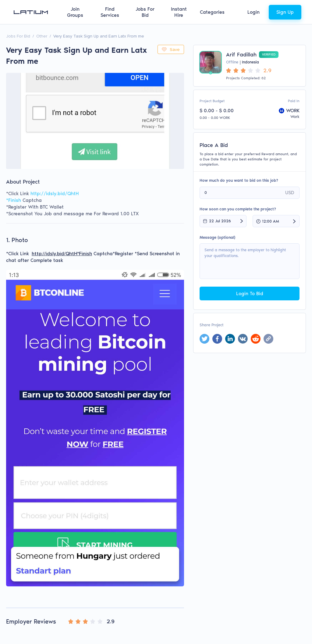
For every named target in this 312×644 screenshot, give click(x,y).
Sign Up (285, 12)
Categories (212, 12)
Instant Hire (179, 12)
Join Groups (75, 12)
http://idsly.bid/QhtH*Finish (62, 254)
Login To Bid (250, 293)
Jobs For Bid (145, 12)
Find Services (110, 12)
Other (42, 36)
